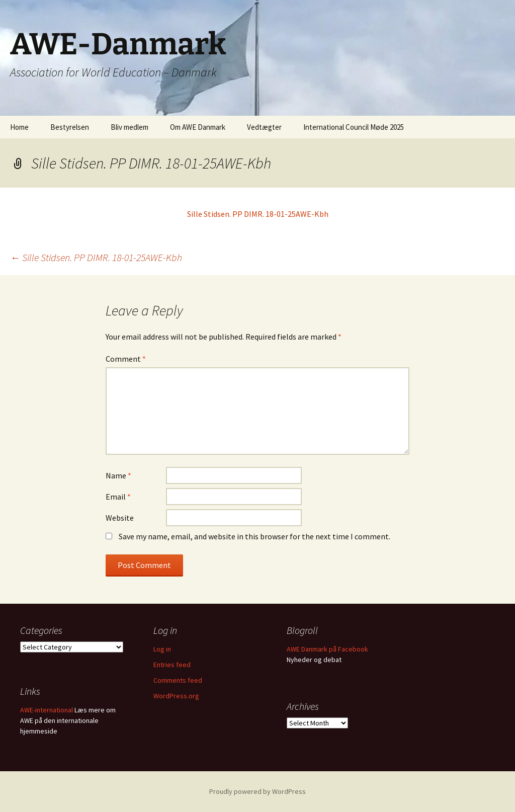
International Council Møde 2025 (354, 127)
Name (118, 475)
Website (120, 518)
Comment (126, 359)
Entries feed (172, 665)
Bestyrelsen (70, 127)
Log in (162, 649)
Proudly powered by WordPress (257, 791)
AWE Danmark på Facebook (327, 649)
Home (19, 127)
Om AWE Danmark (198, 127)
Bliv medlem (130, 127)
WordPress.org (176, 696)
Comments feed (178, 680)
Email (118, 497)
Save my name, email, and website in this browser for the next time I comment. (254, 536)
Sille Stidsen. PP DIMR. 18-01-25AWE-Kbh (258, 214)
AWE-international (47, 710)
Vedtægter (264, 127)
